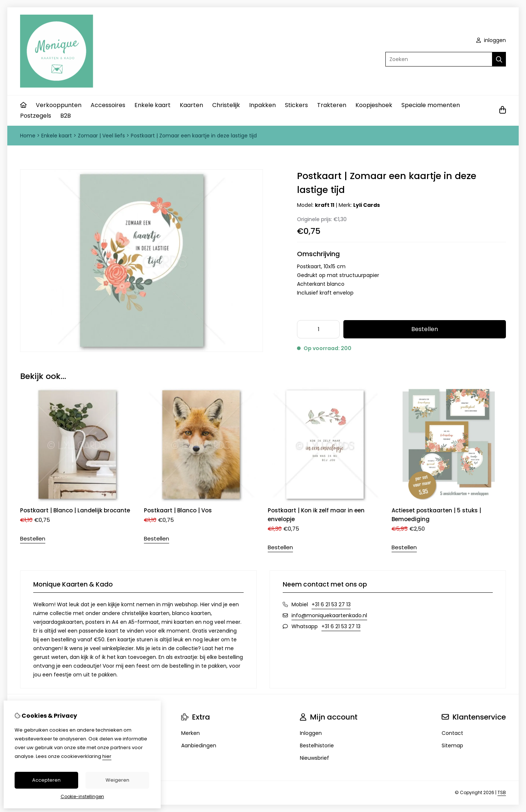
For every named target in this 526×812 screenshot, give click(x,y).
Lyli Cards (367, 205)
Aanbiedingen (199, 745)
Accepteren (46, 780)
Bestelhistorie (317, 745)
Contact (452, 733)
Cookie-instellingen (82, 796)
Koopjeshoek (374, 105)
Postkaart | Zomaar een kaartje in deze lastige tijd (194, 136)
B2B (66, 116)
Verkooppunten (59, 105)
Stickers (296, 105)
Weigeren (117, 780)
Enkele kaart (153, 105)
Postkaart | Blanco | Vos (178, 510)
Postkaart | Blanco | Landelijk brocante (75, 510)
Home (28, 136)
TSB (502, 792)
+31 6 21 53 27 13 (331, 604)
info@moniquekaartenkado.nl (329, 615)
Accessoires (108, 105)
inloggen (491, 40)
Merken (190, 733)
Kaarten (191, 105)
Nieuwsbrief (315, 758)
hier (107, 756)
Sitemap (452, 745)
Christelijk (226, 105)
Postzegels (36, 116)
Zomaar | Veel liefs (102, 136)
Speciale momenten (431, 105)
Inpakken (262, 105)
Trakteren (332, 105)
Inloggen (311, 733)
